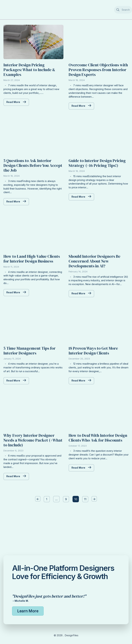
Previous (37, 537)
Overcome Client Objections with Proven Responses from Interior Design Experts (97, 77)
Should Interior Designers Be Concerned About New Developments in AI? (97, 282)
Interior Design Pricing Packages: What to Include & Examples (32, 77)
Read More (13, 110)
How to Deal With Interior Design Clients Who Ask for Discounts (95, 478)
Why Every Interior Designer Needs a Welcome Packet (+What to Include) (32, 478)
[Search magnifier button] (123, 10)
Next (95, 537)
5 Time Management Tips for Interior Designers (32, 382)
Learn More (28, 611)
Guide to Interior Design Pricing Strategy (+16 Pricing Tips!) (97, 179)
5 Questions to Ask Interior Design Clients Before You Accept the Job (30, 179)
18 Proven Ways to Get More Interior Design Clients (96, 382)
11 (86, 537)
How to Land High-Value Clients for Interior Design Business (29, 282)
